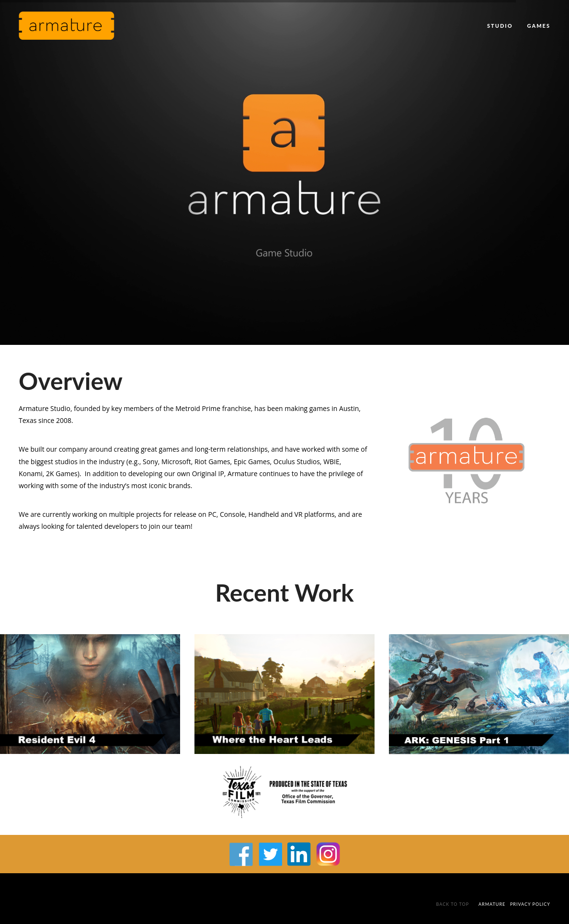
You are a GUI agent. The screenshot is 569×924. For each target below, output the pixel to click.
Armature (492, 904)
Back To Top (454, 904)
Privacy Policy (530, 904)
